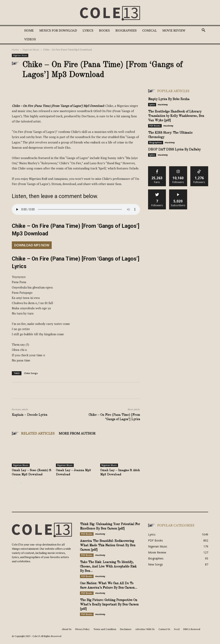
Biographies (126, 30)
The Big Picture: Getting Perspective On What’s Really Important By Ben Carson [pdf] (109, 605)
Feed (177, 629)
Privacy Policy (82, 629)
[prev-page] (14, 483)
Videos (30, 39)
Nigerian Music (31, 50)
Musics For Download (58, 30)
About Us (67, 629)
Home (29, 30)
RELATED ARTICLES (38, 433)
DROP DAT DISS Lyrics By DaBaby (174, 150)
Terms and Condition (105, 629)
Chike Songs (31, 373)
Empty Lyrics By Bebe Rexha (169, 99)
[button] (203, 31)
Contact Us (164, 629)
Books (104, 30)
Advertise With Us (145, 629)
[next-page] (21, 483)
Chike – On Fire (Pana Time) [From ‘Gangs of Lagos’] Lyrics (114, 417)
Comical (149, 30)
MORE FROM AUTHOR (77, 433)
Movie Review (174, 30)
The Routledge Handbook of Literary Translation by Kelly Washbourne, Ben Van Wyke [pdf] (176, 116)
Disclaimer (126, 629)
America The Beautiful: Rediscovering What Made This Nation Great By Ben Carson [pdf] (108, 545)
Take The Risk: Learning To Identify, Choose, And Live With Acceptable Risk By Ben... (108, 567)
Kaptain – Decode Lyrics (30, 415)
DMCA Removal (192, 629)
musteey (163, 104)
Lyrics (88, 30)
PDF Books (155, 126)
